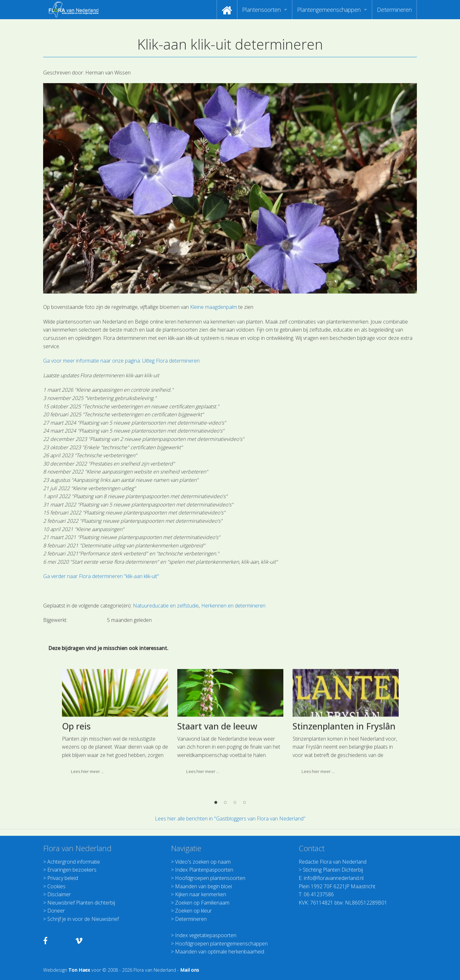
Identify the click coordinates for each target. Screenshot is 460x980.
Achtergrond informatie (74, 862)
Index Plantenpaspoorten (204, 870)
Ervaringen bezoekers (72, 870)
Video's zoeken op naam (203, 862)
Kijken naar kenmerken (201, 894)
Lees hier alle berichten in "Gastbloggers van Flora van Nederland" (230, 819)
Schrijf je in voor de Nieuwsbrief (83, 919)
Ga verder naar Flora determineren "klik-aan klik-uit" (101, 576)
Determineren (394, 10)
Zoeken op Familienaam (202, 903)
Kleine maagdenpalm (214, 307)
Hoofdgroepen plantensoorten (210, 878)
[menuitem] (227, 10)
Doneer (56, 911)
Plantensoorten (261, 10)
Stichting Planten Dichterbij (333, 870)
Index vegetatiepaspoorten (206, 935)
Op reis (76, 778)
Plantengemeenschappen (329, 10)
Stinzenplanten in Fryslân (344, 778)
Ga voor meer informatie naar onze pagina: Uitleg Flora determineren (121, 361)
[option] (115, 776)
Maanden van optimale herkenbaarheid (220, 952)
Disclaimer (59, 894)
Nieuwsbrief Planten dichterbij (81, 903)
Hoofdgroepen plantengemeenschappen (221, 944)
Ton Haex (79, 970)
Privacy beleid (63, 878)
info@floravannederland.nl (334, 878)
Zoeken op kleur (193, 911)
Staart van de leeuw (217, 778)
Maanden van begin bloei (203, 886)
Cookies (56, 886)
